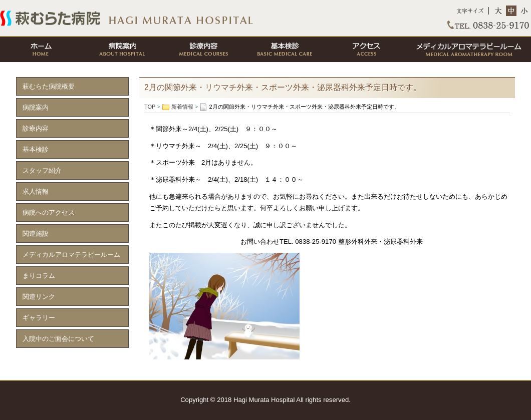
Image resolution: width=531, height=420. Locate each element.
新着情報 (182, 107)
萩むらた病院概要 (49, 86)
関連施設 (36, 234)
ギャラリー (39, 318)
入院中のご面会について (58, 339)
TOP (266, 18)
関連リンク (39, 297)
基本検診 (284, 50)
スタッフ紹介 (42, 170)
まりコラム (39, 276)
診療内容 (203, 50)
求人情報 (36, 191)
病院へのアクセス (49, 213)
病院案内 (122, 50)
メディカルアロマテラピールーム (468, 50)
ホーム (41, 50)
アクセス (365, 50)
